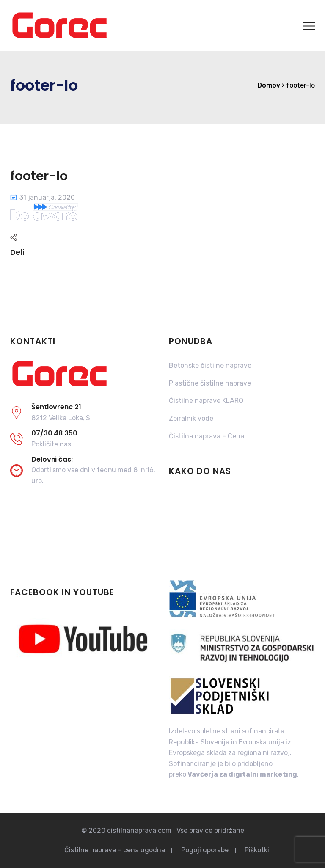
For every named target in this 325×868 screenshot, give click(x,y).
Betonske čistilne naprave (210, 365)
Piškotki (257, 850)
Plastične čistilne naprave (210, 383)
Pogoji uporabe (205, 850)
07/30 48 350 (54, 433)
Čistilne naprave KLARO (206, 401)
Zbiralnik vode (191, 418)
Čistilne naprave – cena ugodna (115, 850)
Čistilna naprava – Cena (207, 436)
